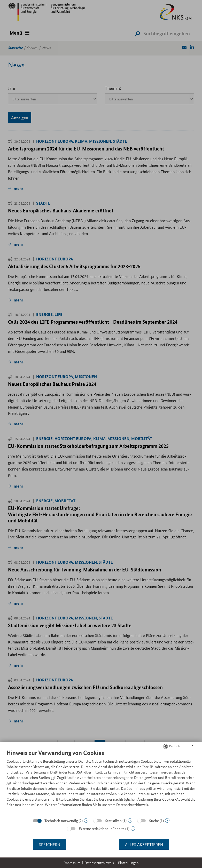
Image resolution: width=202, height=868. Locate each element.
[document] (101, 782)
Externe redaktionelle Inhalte (102, 829)
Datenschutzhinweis (99, 863)
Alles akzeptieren (144, 844)
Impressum (72, 863)
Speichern (50, 844)
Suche (154, 821)
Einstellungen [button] (128, 863)
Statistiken (113, 821)
